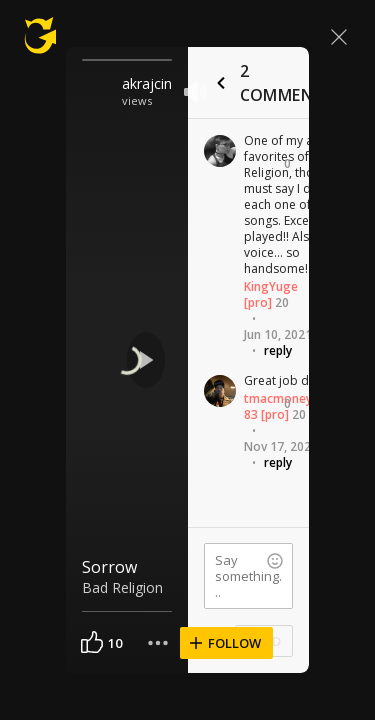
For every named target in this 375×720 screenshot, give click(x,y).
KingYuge (271, 286)
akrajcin (147, 83)
